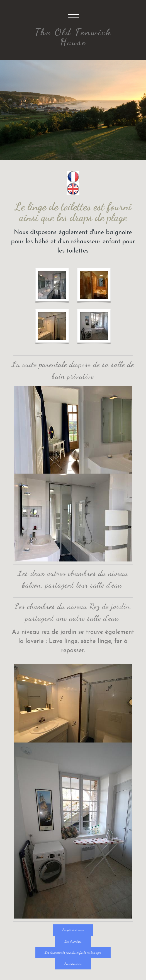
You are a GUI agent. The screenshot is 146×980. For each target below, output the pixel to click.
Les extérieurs (73, 964)
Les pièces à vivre (73, 930)
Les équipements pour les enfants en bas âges (73, 952)
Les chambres (73, 941)
